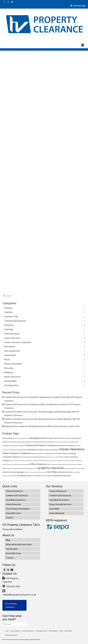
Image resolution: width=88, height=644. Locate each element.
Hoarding (9, 329)
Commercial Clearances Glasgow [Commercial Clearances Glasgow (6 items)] (19, 442)
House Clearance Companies (18, 342)
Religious (8, 372)
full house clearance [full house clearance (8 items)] (51, 450)
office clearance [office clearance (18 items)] (38, 464)
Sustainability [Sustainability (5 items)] (46, 476)
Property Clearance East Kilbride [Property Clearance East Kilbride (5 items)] (75, 468)
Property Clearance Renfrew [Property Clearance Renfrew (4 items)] (33, 472)
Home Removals (12, 334)
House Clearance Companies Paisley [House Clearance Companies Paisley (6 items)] (32, 457)
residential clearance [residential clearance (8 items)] (65, 472)
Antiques (8, 308)
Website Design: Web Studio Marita (30, 639)
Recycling (9, 368)
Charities (8, 312)
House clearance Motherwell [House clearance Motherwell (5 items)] (37, 461)
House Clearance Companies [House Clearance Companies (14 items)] (17, 453)
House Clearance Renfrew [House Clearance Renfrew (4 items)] (55, 461)
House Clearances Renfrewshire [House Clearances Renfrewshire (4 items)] (12, 464)
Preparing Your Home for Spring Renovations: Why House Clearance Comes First (42, 426)
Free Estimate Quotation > (11, 605)
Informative (10, 347)
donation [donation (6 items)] (20, 450)
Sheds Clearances (12, 377)
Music (7, 359)
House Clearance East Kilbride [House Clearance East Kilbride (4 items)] (54, 457)
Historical (9, 325)
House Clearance (12, 338)
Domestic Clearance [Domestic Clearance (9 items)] (66, 445)
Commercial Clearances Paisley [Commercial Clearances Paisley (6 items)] (13, 446)
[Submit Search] (4, 296)
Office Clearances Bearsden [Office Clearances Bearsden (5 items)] (56, 464)
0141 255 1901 (78, 6)
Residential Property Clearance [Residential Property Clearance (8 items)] (30, 476)
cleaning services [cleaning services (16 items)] (38, 438)
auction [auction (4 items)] (17, 438)
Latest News (10, 355)
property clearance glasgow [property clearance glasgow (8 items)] (13, 472)
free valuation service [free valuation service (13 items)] (33, 449)
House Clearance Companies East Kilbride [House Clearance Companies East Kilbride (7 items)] (47, 453)
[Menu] (83, 45)
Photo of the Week (13, 364)
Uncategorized (11, 385)
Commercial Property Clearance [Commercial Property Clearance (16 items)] (41, 445)
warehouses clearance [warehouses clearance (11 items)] (61, 475)
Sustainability (10, 381)
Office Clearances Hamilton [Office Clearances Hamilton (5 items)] (11, 468)
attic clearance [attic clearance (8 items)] (8, 438)
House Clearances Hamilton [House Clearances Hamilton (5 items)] (73, 461)
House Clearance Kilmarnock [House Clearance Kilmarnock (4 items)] (19, 461)
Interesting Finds (12, 351)
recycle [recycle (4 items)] (45, 472)
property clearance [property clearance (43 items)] (51, 468)
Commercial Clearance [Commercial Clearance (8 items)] (56, 438)
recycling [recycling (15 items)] (52, 472)
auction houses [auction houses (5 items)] (24, 438)
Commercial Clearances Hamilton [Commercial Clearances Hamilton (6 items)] (43, 442)
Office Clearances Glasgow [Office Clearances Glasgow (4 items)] (74, 464)
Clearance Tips (11, 316)
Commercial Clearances (15, 321)
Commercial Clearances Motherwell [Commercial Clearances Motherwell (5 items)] (66, 442)
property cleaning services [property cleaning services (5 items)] (29, 468)
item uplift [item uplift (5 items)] (26, 464)
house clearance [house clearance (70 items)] (72, 449)
